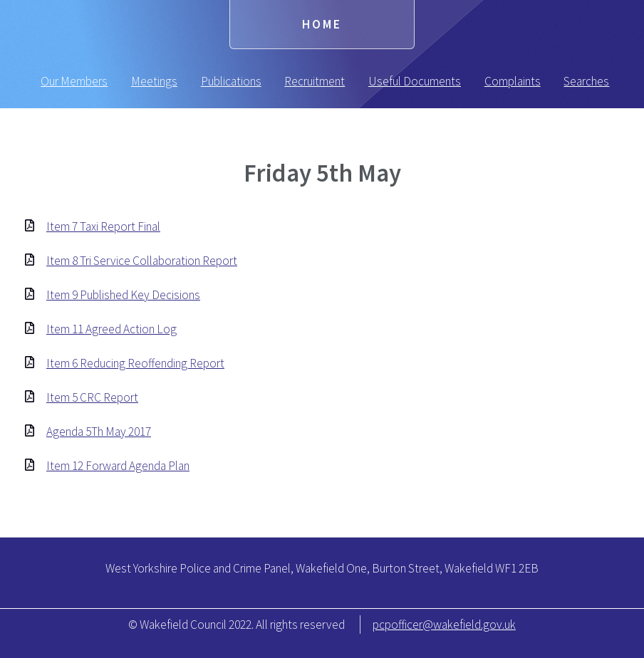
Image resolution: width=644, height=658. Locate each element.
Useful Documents (415, 81)
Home (322, 24)
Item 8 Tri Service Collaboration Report (142, 261)
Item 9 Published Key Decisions (123, 295)
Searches (586, 81)
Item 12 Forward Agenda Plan (118, 466)
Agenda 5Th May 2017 (99, 432)
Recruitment (315, 81)
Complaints (513, 81)
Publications (231, 81)
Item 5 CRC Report (92, 397)
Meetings (154, 81)
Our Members (74, 81)
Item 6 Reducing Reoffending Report (135, 363)
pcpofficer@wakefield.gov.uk (444, 625)
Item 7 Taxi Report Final (103, 226)
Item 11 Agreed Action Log (111, 329)
